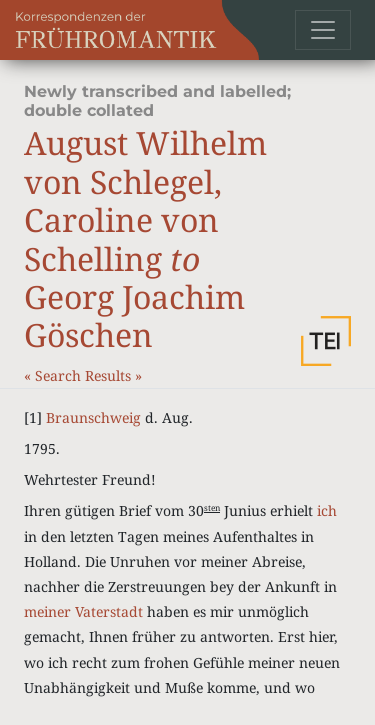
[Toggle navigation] (323, 30)
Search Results (85, 375)
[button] (326, 341)
